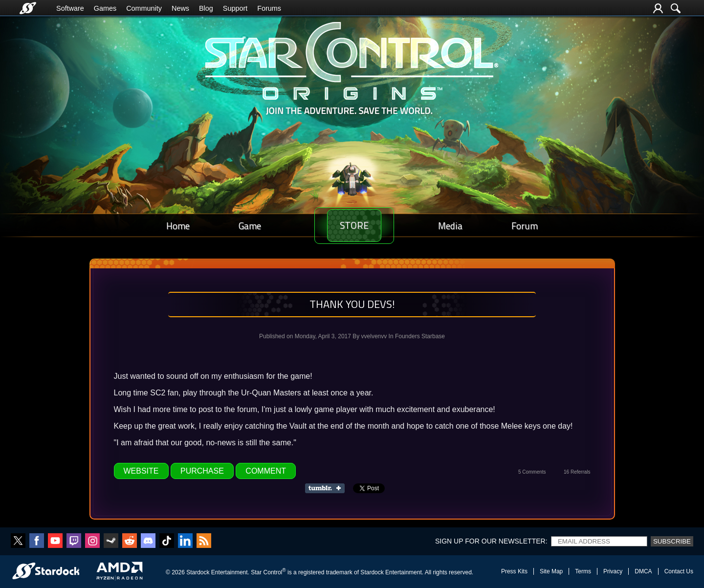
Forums (269, 8)
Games (105, 8)
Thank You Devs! (352, 304)
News (180, 8)
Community (144, 8)
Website (141, 471)
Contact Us (679, 571)
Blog (206, 8)
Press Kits (514, 571)
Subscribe (672, 541)
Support (235, 8)
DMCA (643, 571)
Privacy (613, 571)
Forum (528, 226)
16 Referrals (577, 472)
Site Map (551, 571)
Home (175, 226)
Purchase (202, 471)
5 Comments (532, 472)
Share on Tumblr (328, 488)
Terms (583, 571)
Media (459, 226)
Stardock (198, 572)
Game (241, 226)
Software (70, 8)
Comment (266, 471)
